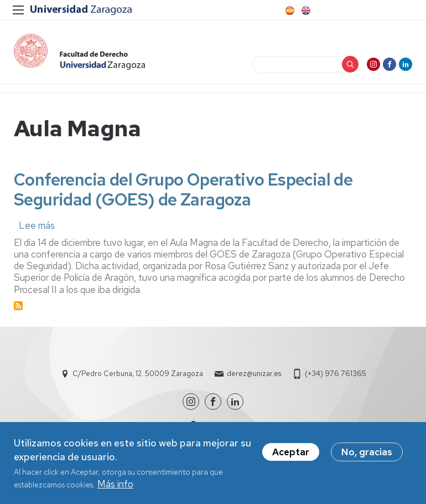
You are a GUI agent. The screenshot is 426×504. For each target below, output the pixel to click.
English (305, 11)
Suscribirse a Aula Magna (18, 306)
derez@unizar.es (254, 374)
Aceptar (291, 454)
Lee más (37, 225)
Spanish (289, 11)
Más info (115, 486)
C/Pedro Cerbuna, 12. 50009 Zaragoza (138, 374)
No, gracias (367, 454)
